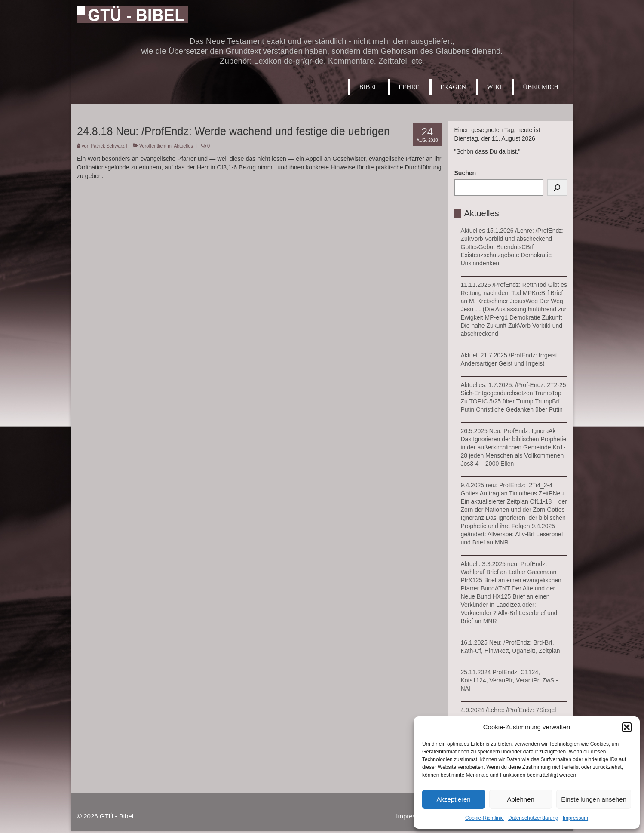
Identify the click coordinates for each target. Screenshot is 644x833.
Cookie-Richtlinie (485, 818)
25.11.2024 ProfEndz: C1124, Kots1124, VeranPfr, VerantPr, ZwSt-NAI (509, 680)
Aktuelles (183, 146)
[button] (627, 727)
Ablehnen (520, 799)
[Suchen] (557, 188)
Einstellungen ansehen (594, 799)
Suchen (465, 173)
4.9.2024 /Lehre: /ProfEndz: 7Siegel (509, 710)
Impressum (575, 818)
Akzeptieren (453, 799)
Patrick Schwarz (108, 146)
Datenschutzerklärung (533, 818)
